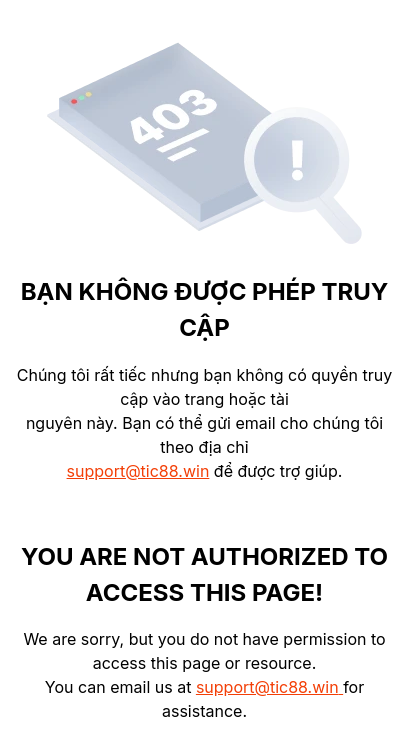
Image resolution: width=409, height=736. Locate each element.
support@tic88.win (138, 471)
